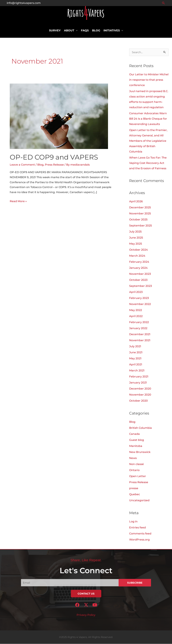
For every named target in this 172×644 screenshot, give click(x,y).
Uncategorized (139, 500)
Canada (134, 434)
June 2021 (136, 353)
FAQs (85, 31)
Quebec (135, 494)
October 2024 (138, 250)
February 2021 (139, 377)
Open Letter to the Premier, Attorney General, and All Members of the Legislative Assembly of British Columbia (148, 141)
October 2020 (138, 401)
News (133, 458)
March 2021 (137, 371)
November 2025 (140, 214)
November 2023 (140, 274)
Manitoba (136, 446)
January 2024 (138, 268)
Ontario (134, 470)
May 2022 (136, 310)
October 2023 (138, 280)
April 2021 (136, 365)
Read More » (18, 201)
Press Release (54, 165)
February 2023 (139, 298)
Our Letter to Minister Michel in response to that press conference (149, 80)
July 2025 (135, 232)
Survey (55, 31)
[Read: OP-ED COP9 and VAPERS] (59, 116)
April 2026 (136, 202)
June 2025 (136, 238)
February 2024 (139, 262)
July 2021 (135, 347)
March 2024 (137, 256)
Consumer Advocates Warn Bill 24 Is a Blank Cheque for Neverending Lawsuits (148, 119)
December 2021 (140, 335)
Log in (133, 522)
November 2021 (140, 341)
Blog (96, 31)
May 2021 (135, 359)
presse (134, 488)
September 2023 (141, 286)
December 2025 (140, 208)
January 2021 (138, 383)
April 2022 (136, 316)
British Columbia (141, 428)
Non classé (136, 464)
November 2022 (140, 304)
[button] (164, 3)
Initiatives (112, 31)
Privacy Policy (86, 615)
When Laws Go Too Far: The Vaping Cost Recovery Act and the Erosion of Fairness (148, 163)
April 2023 (136, 292)
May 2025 (136, 244)
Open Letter (138, 476)
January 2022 (138, 329)
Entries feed (137, 528)
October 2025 (138, 220)
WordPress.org (139, 540)
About (69, 31)
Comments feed (140, 534)
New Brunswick (140, 452)
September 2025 (141, 226)
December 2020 (140, 389)
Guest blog (137, 440)
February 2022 (139, 323)
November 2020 (140, 395)
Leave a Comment (22, 165)
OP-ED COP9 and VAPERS (54, 157)
